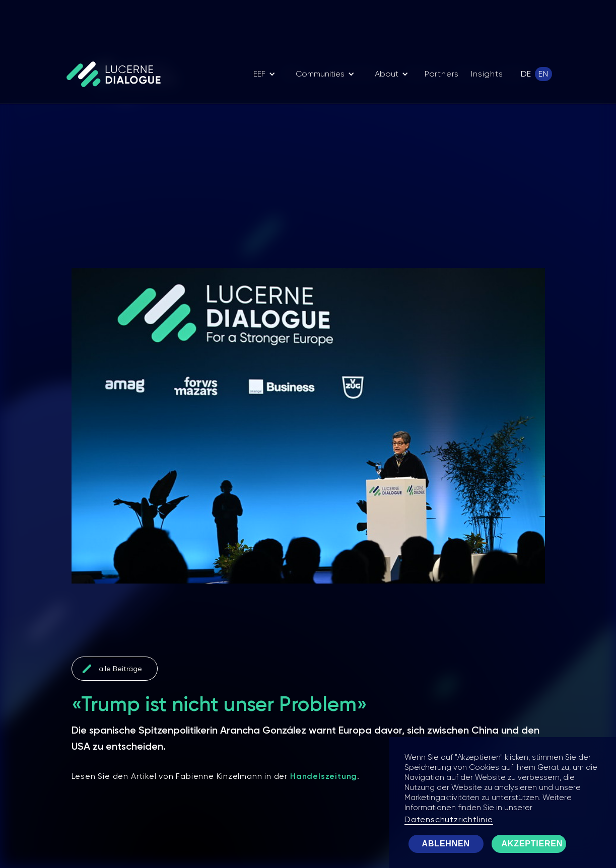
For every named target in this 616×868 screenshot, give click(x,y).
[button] (264, 74)
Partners (442, 74)
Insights (487, 74)
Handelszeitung (324, 776)
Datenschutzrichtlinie (449, 819)
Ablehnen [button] (446, 844)
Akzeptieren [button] (532, 844)
